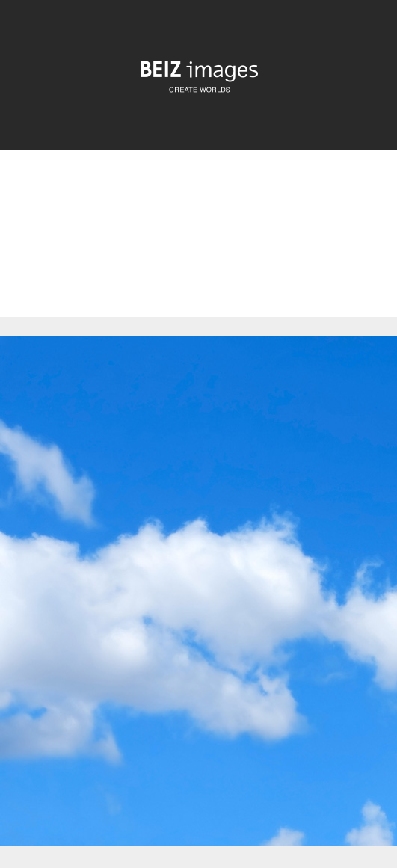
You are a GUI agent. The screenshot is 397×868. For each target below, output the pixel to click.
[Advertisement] (198, 246)
